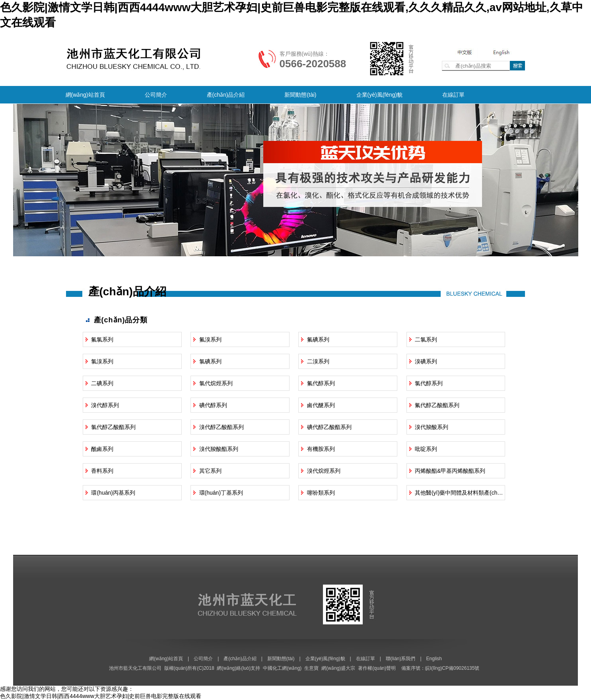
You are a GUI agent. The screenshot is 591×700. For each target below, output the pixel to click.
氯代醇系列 (429, 383)
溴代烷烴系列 (324, 471)
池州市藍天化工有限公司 (135, 668)
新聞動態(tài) (300, 95)
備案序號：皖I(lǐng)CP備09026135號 (440, 668)
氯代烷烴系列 (216, 383)
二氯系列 (426, 339)
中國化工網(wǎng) (282, 668)
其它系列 (210, 471)
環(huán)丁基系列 (221, 493)
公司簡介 (156, 95)
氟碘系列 (318, 339)
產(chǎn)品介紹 (226, 95)
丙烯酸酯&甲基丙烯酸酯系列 (450, 471)
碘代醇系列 (213, 405)
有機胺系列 (321, 449)
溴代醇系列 (105, 405)
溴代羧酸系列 (432, 427)
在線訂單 (453, 95)
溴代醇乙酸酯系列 (222, 427)
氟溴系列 (210, 339)
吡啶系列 (426, 449)
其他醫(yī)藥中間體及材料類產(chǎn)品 (463, 493)
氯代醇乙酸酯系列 (113, 427)
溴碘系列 (426, 361)
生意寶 (311, 668)
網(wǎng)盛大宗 (338, 668)
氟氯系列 (102, 339)
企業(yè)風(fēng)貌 (380, 95)
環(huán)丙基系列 (113, 493)
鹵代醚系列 (321, 405)
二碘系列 (102, 383)
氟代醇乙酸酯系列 (437, 405)
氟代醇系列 (321, 383)
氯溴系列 (102, 361)
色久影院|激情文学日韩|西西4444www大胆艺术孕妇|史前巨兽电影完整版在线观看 (101, 696)
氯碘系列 (210, 361)
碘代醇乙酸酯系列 (329, 427)
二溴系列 (318, 361)
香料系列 (102, 471)
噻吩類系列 (321, 493)
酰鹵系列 (102, 449)
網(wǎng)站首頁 (85, 95)
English (434, 659)
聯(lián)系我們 (401, 659)
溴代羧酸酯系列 (219, 449)
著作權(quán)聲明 (377, 668)
